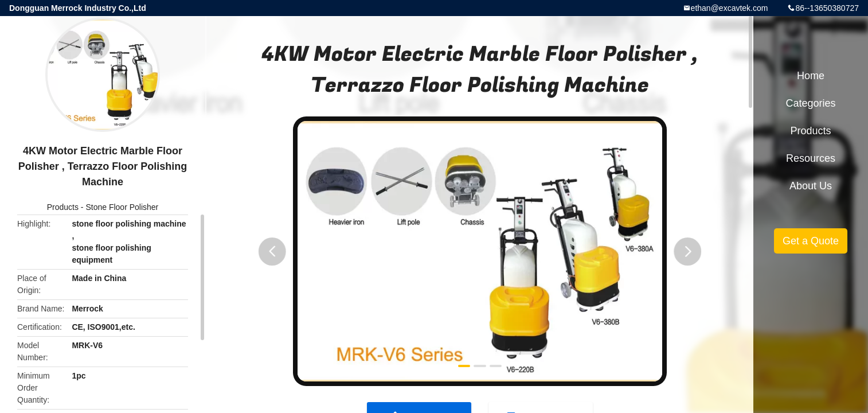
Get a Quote (811, 241)
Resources (811, 158)
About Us (811, 186)
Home (811, 76)
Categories (810, 103)
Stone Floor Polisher (122, 207)
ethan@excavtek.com (730, 8)
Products (63, 207)
